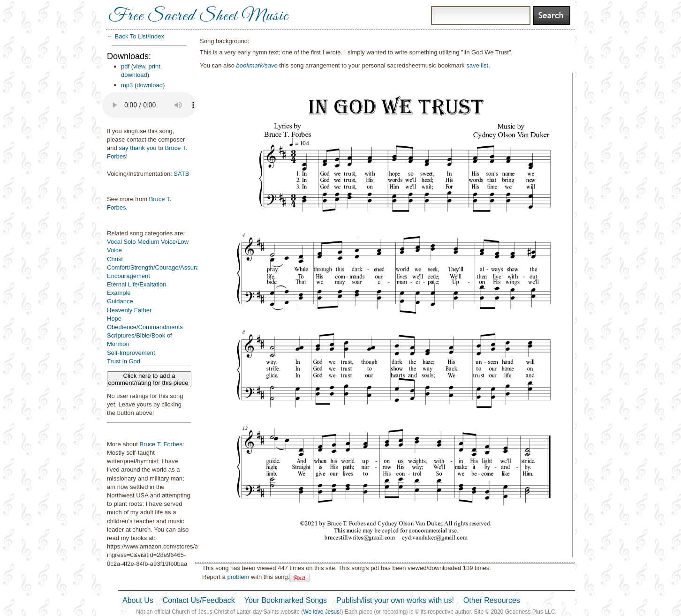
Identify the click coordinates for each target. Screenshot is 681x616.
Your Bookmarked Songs (286, 600)
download (134, 75)
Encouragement (129, 276)
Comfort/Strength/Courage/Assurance (158, 267)
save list (477, 65)
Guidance (120, 301)
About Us (138, 600)
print (155, 66)
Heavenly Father (129, 310)
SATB (181, 174)
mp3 (127, 85)
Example (119, 293)
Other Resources (492, 600)
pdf (125, 66)
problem (238, 577)
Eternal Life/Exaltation (136, 284)
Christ (115, 259)
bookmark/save (257, 65)
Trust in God (124, 361)
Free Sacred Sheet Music (198, 16)
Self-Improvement (131, 353)
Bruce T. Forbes (161, 444)
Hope (114, 319)
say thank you (137, 148)
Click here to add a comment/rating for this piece (149, 379)
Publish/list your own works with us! (395, 600)
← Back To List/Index (136, 36)
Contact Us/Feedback (199, 600)
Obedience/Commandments (145, 327)
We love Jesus (321, 612)
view (139, 66)
